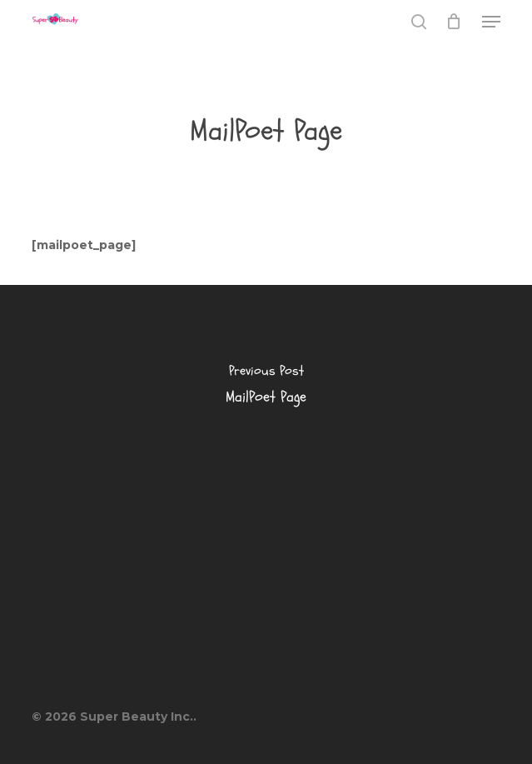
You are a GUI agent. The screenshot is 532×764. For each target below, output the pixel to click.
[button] (491, 22)
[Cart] (454, 22)
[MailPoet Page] (266, 389)
